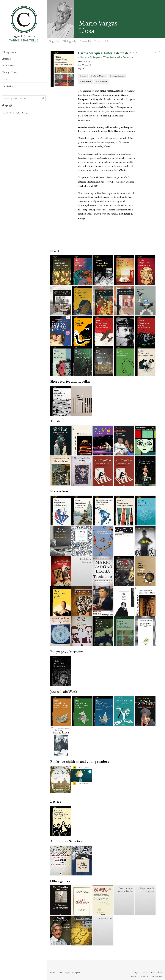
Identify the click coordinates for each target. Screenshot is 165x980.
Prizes (97, 41)
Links (107, 41)
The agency (9, 52)
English (18, 113)
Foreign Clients (10, 72)
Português (26, 113)
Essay (84, 76)
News (5, 79)
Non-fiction (103, 81)
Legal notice (135, 976)
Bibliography (70, 41)
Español (5, 113)
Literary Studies (99, 76)
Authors (7, 59)
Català (12, 113)
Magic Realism (118, 76)
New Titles (8, 65)
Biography (54, 41)
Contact (8, 86)
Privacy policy (146, 976)
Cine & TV (85, 41)
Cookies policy (157, 976)
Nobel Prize (86, 81)
